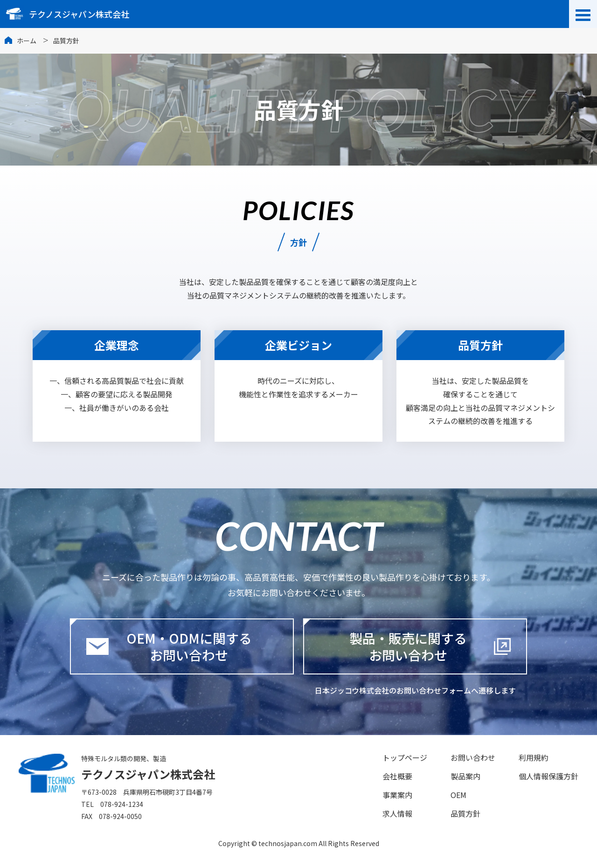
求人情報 (397, 813)
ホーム (27, 41)
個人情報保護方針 (548, 776)
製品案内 (465, 776)
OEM (458, 795)
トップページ (405, 757)
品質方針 (465, 813)
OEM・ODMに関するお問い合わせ (169, 646)
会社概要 (397, 776)
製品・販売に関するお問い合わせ (408, 646)
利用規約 (534, 757)
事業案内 (397, 795)
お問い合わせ (473, 757)
